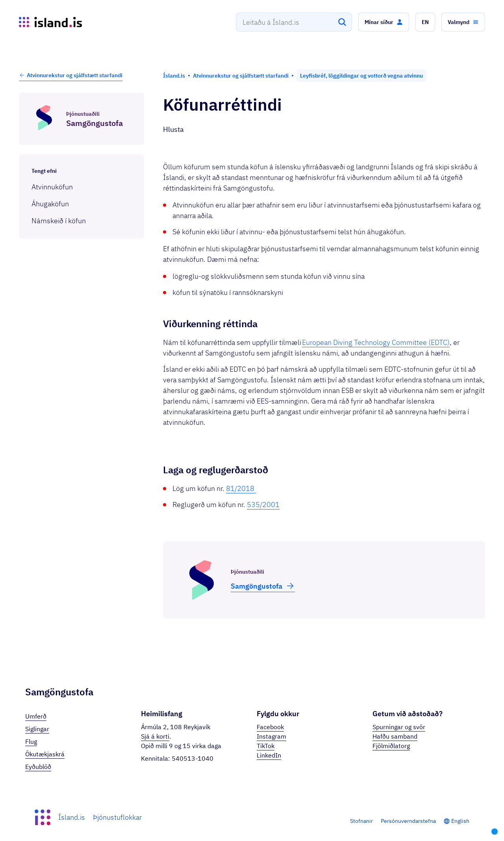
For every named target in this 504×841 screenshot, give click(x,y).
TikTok (266, 746)
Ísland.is (72, 817)
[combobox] (294, 22)
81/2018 (241, 488)
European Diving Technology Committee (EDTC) (376, 342)
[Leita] (342, 22)
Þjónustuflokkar (117, 817)
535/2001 (263, 505)
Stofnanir (361, 821)
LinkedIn (269, 755)
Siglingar (37, 729)
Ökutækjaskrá (45, 754)
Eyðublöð (38, 767)
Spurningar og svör (399, 727)
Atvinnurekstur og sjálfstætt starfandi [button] (71, 75)
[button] (384, 22)
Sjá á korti (155, 736)
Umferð (36, 716)
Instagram (271, 736)
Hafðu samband (395, 736)
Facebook (270, 727)
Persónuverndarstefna (408, 821)
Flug (31, 741)
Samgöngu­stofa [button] (263, 586)
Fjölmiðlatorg (391, 746)
